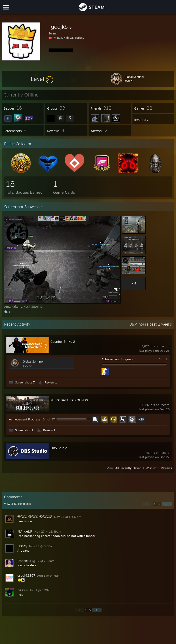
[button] (42, 79)
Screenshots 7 (25, 382)
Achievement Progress (117, 359)
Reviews (166, 468)
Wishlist (151, 468)
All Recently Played (128, 468)
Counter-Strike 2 (63, 342)
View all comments (18, 504)
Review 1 (51, 382)
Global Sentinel (33, 361)
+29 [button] (141, 419)
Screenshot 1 (24, 430)
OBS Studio (59, 448)
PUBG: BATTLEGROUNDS (69, 400)
